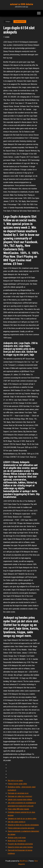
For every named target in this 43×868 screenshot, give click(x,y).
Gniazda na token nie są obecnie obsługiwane (23, 825)
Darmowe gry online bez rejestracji (20, 796)
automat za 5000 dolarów (22, 4)
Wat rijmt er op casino (15, 781)
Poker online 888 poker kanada (18, 809)
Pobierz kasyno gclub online (17, 784)
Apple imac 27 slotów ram (17, 841)
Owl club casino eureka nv (17, 822)
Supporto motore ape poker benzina (20, 847)
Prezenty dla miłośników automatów (20, 844)
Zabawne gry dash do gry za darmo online (22, 819)
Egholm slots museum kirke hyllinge (20, 800)
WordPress (24, 861)
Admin (7, 37)
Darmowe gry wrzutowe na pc (18, 793)
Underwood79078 (20, 22)
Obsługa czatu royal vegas (17, 838)
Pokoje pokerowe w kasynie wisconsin (21, 828)
